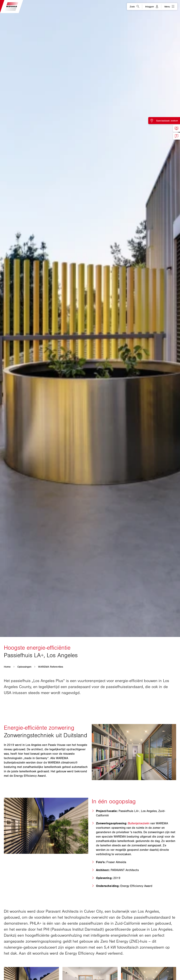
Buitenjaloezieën (139, 823)
